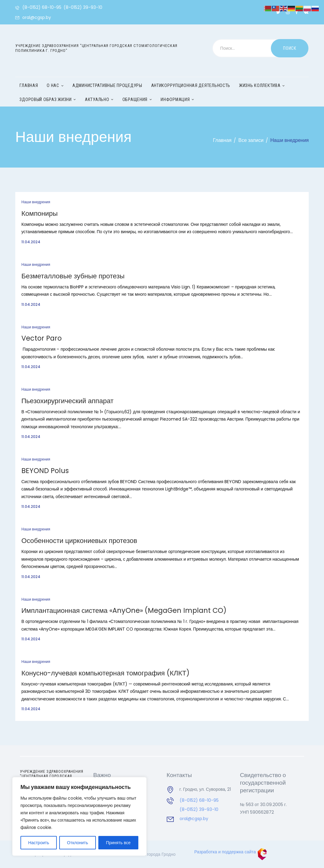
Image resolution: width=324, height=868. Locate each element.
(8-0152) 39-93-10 (199, 809)
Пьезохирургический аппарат (67, 401)
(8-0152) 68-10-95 (199, 800)
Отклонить (77, 843)
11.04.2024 (31, 242)
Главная (222, 140)
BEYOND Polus (45, 471)
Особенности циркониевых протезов (79, 541)
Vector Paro (42, 338)
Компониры (40, 214)
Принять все (118, 843)
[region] (79, 816)
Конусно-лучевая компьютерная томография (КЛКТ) (106, 673)
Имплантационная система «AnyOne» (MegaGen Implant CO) (124, 611)
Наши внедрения (36, 202)
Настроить (38, 843)
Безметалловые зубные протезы (73, 276)
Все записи (251, 140)
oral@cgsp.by (194, 819)
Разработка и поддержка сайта (231, 852)
